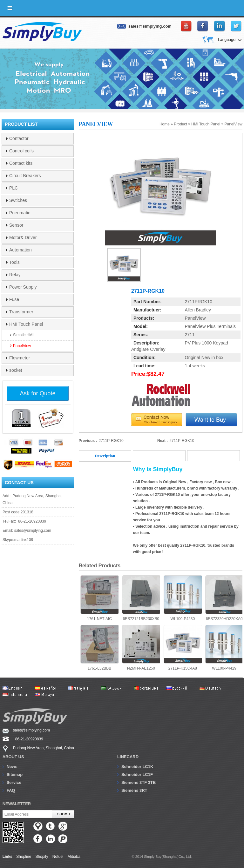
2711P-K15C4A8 (183, 648)
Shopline (24, 857)
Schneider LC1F (137, 775)
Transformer (21, 312)
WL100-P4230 (183, 598)
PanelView (234, 124)
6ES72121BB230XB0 (141, 598)
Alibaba (74, 857)
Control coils (21, 151)
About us (13, 757)
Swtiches (18, 200)
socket (16, 370)
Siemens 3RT (134, 790)
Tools (14, 262)
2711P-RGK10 (111, 441)
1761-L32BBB (99, 648)
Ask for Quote (38, 393)
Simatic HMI (23, 335)
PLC (14, 188)
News (12, 767)
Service (14, 782)
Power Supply (23, 287)
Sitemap (15, 775)
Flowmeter (20, 358)
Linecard (128, 757)
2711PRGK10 (199, 302)
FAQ (11, 790)
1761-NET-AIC (99, 598)
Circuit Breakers (25, 176)
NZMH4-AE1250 (141, 648)
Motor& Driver (23, 237)
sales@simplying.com (33, 531)
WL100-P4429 (224, 648)
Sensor (16, 225)
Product (180, 124)
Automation (20, 250)
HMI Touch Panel (206, 124)
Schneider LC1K (137, 767)
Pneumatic (20, 213)
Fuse (14, 299)
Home (165, 124)
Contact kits (21, 163)
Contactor (19, 138)
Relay (15, 275)
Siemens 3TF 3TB (139, 782)
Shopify (42, 857)
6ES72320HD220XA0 (224, 598)
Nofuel (58, 857)
